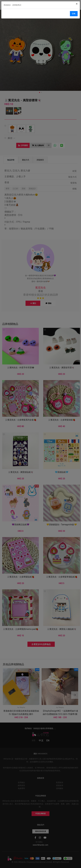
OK (74, 14)
